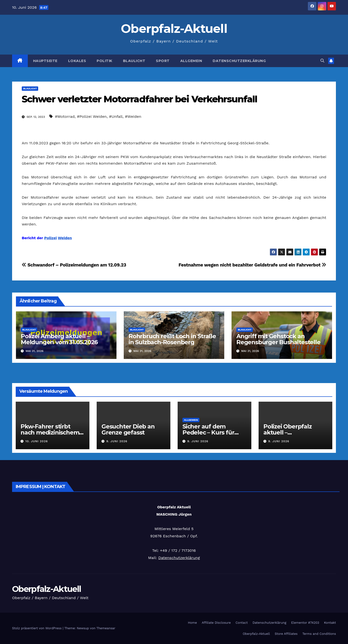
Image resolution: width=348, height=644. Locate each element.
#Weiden (133, 116)
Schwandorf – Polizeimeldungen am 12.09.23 (74, 265)
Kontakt (330, 623)
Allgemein (191, 61)
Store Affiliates (286, 634)
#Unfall (116, 116)
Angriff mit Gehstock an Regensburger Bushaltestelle (278, 339)
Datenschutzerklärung (239, 61)
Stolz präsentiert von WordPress (37, 628)
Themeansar (106, 628)
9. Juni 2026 (117, 441)
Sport (163, 61)
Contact (242, 623)
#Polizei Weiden (92, 116)
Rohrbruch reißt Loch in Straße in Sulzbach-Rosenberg (172, 339)
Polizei (51, 238)
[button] (322, 61)
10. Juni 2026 (37, 441)
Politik (105, 61)
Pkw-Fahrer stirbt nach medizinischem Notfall (50, 432)
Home (192, 623)
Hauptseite (45, 61)
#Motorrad (65, 116)
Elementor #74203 (305, 623)
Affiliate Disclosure (216, 623)
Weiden (65, 238)
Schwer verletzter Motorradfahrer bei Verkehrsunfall (139, 99)
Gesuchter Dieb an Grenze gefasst (128, 429)
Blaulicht (134, 61)
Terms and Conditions (319, 634)
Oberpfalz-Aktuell (174, 29)
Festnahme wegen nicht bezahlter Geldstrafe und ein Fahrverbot (252, 265)
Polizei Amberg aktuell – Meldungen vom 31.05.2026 (59, 339)
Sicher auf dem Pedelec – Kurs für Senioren (208, 432)
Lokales (77, 61)
